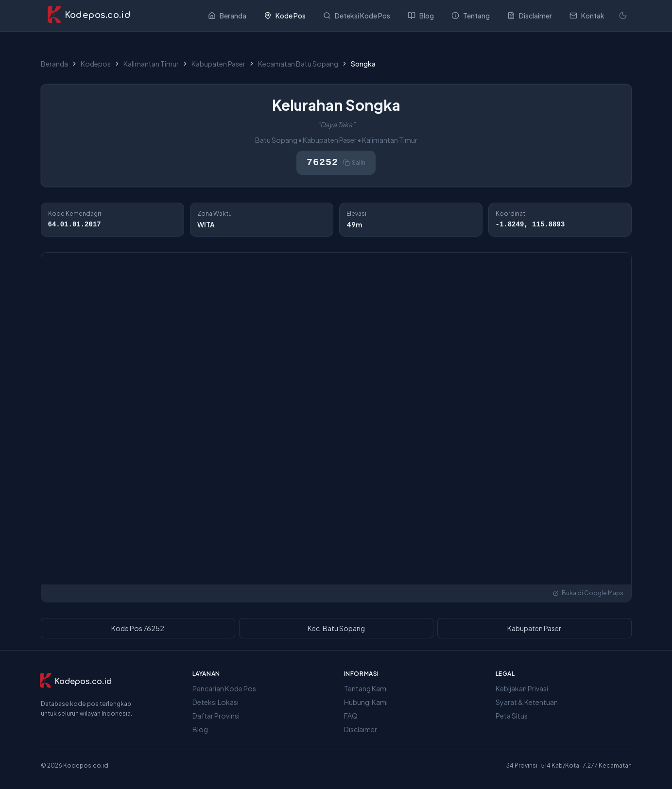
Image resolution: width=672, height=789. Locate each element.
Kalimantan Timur (151, 64)
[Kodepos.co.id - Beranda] (89, 16)
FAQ (351, 716)
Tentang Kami (366, 688)
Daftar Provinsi (216, 716)
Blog (200, 729)
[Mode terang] (623, 16)
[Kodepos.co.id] (75, 682)
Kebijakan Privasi (522, 688)
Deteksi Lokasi (215, 702)
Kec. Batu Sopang (336, 628)
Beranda (54, 64)
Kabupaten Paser (218, 64)
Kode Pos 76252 (138, 628)
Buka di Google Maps (588, 593)
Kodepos (96, 64)
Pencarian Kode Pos (224, 688)
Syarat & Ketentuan (527, 702)
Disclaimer (361, 729)
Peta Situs (512, 716)
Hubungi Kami (366, 702)
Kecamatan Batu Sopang (298, 64)
